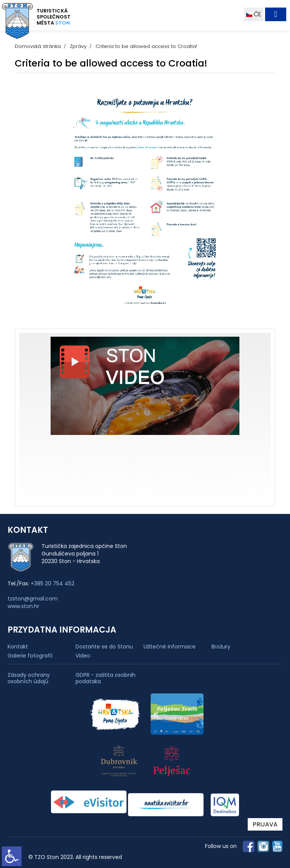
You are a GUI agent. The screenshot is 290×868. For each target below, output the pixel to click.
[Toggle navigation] (276, 14)
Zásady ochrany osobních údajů (29, 678)
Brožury (221, 647)
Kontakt (18, 647)
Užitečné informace (170, 647)
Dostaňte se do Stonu (104, 647)
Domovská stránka (38, 46)
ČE (254, 14)
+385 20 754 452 (52, 583)
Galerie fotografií (30, 656)
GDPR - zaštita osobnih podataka (106, 678)
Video (83, 656)
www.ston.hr (23, 606)
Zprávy (78, 46)
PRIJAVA (265, 824)
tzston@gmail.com (33, 599)
